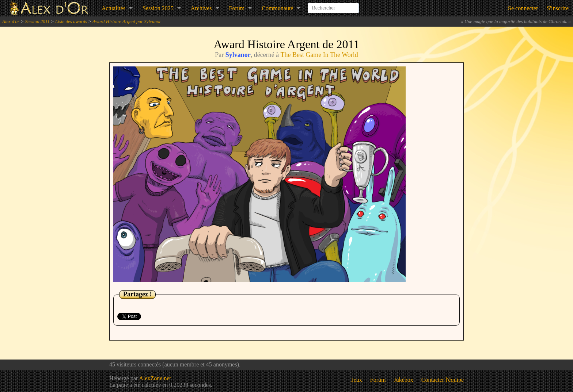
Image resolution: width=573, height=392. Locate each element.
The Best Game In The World (319, 55)
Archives (201, 8)
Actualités (113, 8)
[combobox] (333, 5)
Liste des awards (71, 21)
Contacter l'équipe (443, 380)
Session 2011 (37, 21)
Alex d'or (11, 21)
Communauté (277, 8)
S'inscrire (558, 8)
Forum (237, 8)
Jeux (357, 380)
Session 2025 (158, 8)
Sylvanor (238, 55)
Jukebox (404, 380)
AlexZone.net (155, 378)
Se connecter (523, 8)
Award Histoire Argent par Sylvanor (127, 21)
